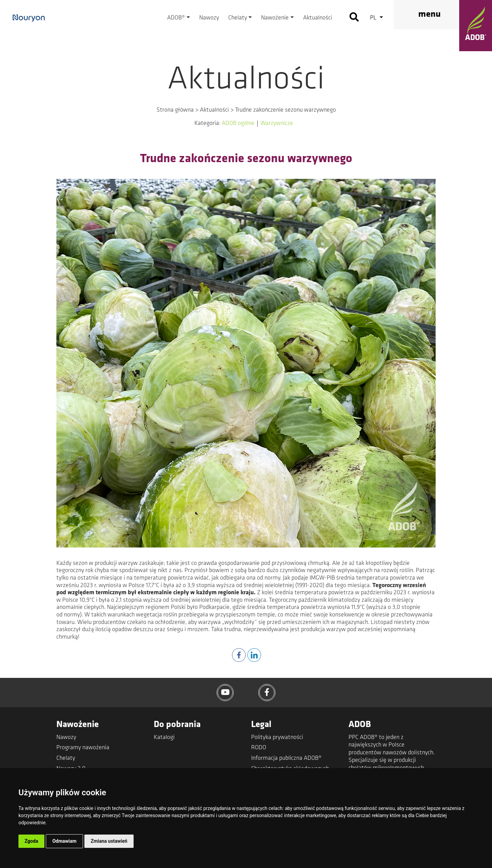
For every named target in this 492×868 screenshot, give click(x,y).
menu (429, 15)
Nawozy (209, 18)
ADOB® (176, 18)
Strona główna (175, 110)
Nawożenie (275, 18)
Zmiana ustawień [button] (109, 841)
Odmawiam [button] (64, 841)
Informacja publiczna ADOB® (286, 758)
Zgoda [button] (31, 841)
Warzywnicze (277, 123)
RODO (259, 748)
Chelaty (238, 18)
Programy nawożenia (83, 748)
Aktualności (318, 18)
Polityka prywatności (277, 737)
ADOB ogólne (238, 123)
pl (374, 18)
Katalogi (164, 737)
